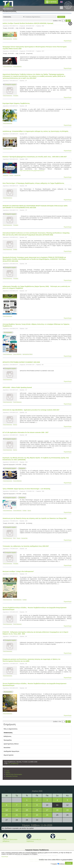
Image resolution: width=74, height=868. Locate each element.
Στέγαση (19, 538)
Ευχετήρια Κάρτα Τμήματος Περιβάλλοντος (16, 103)
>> (69, 21)
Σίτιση (14, 538)
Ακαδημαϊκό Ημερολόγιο (12, 751)
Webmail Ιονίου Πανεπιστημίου (14, 774)
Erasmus (11, 175)
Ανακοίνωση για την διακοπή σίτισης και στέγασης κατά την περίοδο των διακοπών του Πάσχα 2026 (35, 518)
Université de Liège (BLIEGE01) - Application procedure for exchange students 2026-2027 (31, 410)
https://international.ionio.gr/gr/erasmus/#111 (32, 171)
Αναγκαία (54, 864)
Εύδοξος (8, 773)
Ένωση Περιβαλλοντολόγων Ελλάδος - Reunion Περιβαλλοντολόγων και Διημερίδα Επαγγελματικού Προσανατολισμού (35, 609)
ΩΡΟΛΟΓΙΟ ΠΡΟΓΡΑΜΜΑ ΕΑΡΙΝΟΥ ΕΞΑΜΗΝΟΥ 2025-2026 (21, 362)
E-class (7, 771)
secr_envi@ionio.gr (13, 764)
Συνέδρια (15, 39)
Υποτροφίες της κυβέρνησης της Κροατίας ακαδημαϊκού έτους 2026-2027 (26, 546)
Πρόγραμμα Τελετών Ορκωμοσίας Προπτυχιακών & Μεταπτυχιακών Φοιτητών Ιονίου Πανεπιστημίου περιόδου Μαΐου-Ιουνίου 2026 (35, 48)
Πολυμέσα (22, 468)
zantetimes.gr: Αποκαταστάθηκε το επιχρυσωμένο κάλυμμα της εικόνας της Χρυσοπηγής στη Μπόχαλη (35, 131)
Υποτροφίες (16, 96)
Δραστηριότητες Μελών (28, 354)
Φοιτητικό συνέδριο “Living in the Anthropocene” (18, 571)
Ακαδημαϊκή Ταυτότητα (12, 776)
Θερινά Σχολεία (9, 755)
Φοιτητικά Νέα (17, 175)
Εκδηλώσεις (8, 736)
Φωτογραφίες (8, 332)
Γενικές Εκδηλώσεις (17, 67)
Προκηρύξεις (6, 175)
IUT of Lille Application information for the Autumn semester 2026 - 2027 (26, 432)
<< (7, 791)
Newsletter (7, 748)
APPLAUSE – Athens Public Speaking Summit (17, 387)
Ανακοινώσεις (8, 733)
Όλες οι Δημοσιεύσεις (11, 729)
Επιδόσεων (62, 864)
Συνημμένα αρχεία (10, 84)
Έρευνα (29, 511)
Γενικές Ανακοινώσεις (8, 39)
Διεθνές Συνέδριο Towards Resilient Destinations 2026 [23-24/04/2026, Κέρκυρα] (28, 23)
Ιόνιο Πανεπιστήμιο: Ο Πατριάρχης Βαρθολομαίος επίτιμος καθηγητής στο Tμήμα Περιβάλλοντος (33, 183)
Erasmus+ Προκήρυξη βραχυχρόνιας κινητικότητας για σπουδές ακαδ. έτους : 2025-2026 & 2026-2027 (35, 157)
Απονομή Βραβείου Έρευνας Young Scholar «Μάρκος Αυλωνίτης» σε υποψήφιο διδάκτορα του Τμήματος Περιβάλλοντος (36, 325)
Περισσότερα (68, 41)
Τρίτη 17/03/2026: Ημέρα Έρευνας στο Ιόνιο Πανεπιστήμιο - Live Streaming (26, 489)
